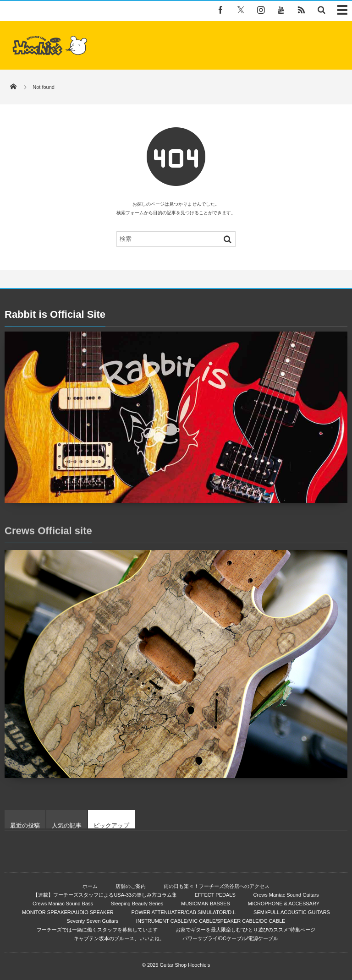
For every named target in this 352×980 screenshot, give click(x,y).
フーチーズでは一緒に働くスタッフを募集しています (97, 930)
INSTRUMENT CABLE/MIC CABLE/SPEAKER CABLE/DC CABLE (211, 921)
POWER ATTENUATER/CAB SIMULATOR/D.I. (184, 912)
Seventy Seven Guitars (93, 921)
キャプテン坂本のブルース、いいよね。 (119, 938)
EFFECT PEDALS (215, 895)
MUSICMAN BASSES (206, 904)
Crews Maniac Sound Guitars (286, 895)
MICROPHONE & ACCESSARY (284, 904)
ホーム (90, 886)
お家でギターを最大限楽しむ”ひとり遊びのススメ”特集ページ (245, 930)
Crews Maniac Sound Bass (63, 904)
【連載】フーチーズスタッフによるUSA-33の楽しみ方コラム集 (105, 895)
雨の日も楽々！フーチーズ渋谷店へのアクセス (217, 886)
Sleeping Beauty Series (137, 904)
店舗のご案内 (131, 886)
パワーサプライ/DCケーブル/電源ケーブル (230, 938)
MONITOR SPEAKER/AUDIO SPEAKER (68, 912)
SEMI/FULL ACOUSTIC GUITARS (292, 912)
